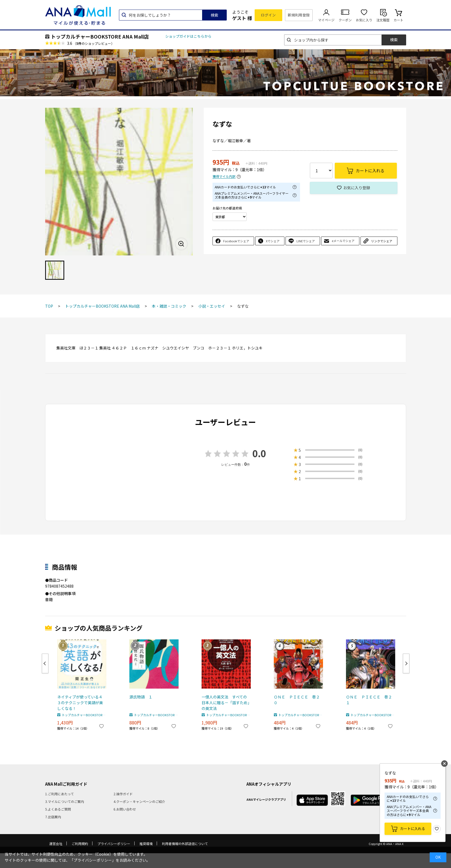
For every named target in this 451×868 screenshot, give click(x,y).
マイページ (326, 20)
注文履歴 (383, 20)
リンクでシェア (382, 241)
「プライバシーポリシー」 (93, 860)
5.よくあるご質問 (58, 809)
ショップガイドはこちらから (188, 36)
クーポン (345, 20)
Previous (45, 663)
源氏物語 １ (141, 697)
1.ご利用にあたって (59, 794)
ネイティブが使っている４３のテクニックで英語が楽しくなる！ (80, 703)
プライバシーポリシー (114, 844)
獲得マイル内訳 (224, 177)
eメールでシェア (343, 241)
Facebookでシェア (236, 241)
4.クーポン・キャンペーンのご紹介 (139, 801)
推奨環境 (146, 844)
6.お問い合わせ (125, 809)
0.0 (259, 453)
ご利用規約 (80, 844)
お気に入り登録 (357, 188)
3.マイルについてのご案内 (65, 801)
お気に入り (364, 20)
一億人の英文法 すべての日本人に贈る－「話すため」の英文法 (226, 703)
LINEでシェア (306, 241)
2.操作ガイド (123, 794)
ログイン (268, 15)
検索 (214, 15)
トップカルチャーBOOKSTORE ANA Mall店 (100, 36)
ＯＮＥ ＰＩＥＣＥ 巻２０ (297, 700)
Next (406, 663)
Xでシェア (273, 241)
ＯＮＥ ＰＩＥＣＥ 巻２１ (369, 700)
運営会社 (56, 844)
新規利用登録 (299, 15)
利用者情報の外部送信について (185, 844)
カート (398, 20)
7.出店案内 (53, 817)
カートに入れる (413, 828)
